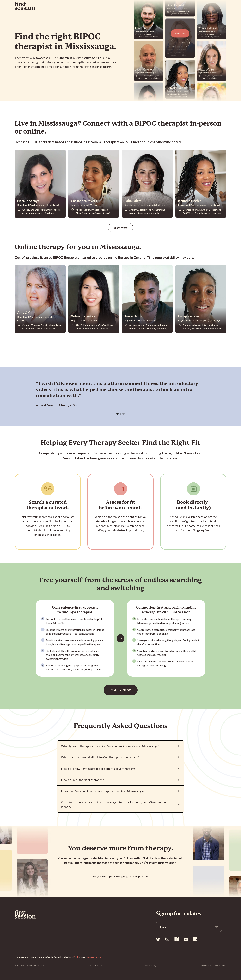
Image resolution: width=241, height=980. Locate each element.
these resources (94, 957)
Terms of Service (94, 966)
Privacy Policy (150, 966)
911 (76, 957)
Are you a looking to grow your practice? (120, 876)
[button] (117, 414)
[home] (25, 6)
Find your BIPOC (121, 690)
